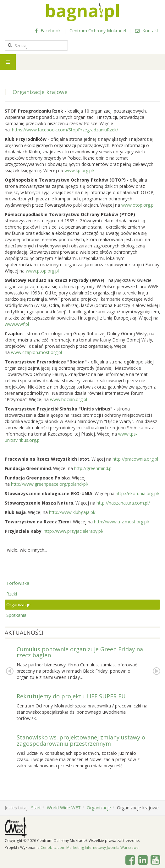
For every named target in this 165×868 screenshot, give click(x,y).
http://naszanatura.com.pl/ (123, 503)
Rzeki (12, 594)
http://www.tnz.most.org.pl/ (122, 522)
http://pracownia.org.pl (135, 459)
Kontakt (147, 31)
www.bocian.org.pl (69, 399)
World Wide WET (64, 808)
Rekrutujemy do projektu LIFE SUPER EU (71, 696)
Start (36, 808)
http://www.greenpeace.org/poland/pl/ (50, 484)
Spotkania (16, 615)
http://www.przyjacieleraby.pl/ (74, 531)
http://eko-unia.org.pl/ (137, 493)
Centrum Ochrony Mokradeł (98, 31)
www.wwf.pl (17, 324)
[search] (36, 45)
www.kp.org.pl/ (79, 170)
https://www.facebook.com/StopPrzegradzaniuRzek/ (65, 130)
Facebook (48, 31)
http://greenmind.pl (93, 468)
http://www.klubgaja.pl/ (72, 512)
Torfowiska (18, 583)
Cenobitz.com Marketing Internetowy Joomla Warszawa (90, 847)
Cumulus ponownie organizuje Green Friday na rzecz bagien (80, 652)
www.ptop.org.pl (43, 271)
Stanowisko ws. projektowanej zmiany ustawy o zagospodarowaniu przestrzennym (81, 740)
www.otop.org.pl (138, 205)
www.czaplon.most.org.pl (36, 352)
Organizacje (18, 604)
